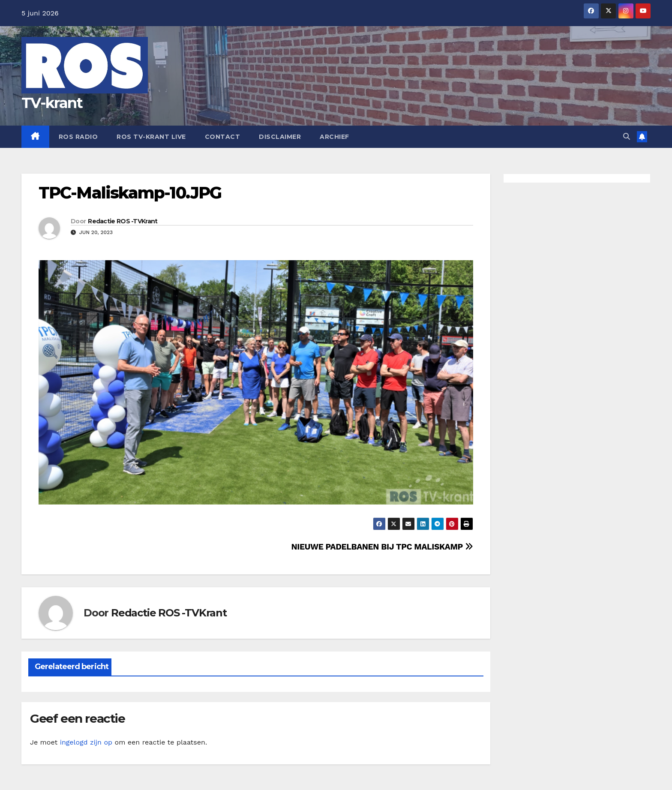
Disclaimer (280, 137)
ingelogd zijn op (86, 742)
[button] (627, 137)
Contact (223, 137)
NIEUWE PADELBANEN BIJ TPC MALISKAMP (382, 547)
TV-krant (52, 103)
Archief (334, 137)
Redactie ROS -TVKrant (123, 221)
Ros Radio (78, 137)
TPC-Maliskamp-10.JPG (130, 193)
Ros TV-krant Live (151, 137)
